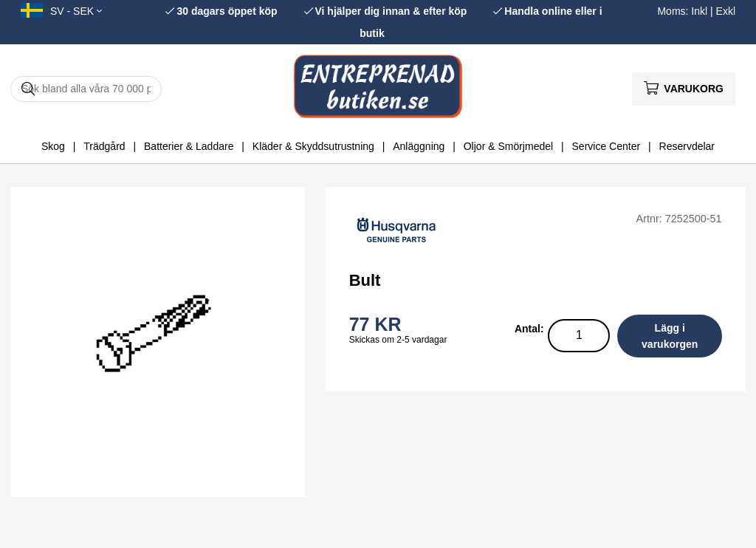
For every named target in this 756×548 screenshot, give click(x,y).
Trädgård (104, 146)
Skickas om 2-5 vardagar (398, 340)
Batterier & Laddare (189, 146)
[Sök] (86, 89)
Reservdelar (687, 146)
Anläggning (419, 146)
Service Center (606, 146)
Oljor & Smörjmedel (508, 146)
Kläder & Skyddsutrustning (313, 146)
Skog (53, 146)
